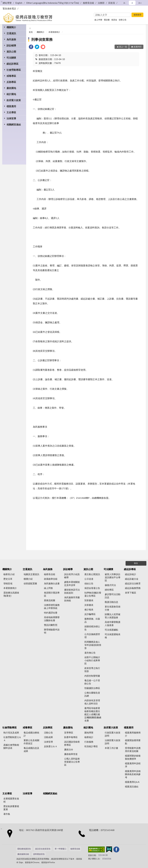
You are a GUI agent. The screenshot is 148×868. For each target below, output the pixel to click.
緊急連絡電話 (9, 8)
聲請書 (107, 20)
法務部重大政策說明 (113, 742)
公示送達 (89, 579)
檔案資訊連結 (132, 786)
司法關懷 (11, 58)
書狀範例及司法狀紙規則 (72, 591)
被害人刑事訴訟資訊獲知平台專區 (113, 577)
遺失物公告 (90, 653)
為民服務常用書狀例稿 (72, 599)
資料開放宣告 (39, 854)
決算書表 (89, 605)
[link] (31, 47)
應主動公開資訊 (92, 574)
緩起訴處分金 (132, 579)
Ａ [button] (132, 3)
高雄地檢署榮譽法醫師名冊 (52, 619)
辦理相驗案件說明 (52, 631)
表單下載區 (131, 593)
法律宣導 (11, 118)
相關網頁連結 (14, 124)
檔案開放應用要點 (133, 742)
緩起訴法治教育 (133, 583)
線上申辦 (98, 20)
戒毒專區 (11, 76)
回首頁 (112, 3)
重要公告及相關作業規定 (31, 742)
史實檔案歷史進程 (11, 800)
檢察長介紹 (9, 574)
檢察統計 (89, 737)
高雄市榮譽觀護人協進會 (113, 624)
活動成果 (48, 737)
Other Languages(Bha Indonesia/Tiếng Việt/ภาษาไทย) (53, 3)
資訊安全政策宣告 (43, 849)
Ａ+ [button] (140, 3)
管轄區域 (8, 583)
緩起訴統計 (131, 574)
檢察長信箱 (88, 3)
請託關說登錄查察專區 (72, 743)
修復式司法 (110, 585)
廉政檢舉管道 (71, 754)
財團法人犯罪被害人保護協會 (113, 616)
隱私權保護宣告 (24, 849)
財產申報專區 (71, 737)
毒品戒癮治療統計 (31, 734)
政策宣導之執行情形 (92, 670)
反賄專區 (11, 82)
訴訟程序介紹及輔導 (72, 576)
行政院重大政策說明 (113, 734)
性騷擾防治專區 (92, 688)
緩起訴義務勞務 (133, 588)
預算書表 (89, 600)
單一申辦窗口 (60, 849)
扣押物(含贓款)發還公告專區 (93, 594)
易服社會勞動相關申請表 (11, 746)
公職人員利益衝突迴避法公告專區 (72, 762)
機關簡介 (11, 27)
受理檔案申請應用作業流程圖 (133, 749)
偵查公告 (123, 20)
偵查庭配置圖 (30, 583)
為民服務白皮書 (52, 583)
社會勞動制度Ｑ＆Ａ (12, 739)
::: (2, 1)
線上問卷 (48, 588)
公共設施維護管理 (92, 636)
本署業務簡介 (54, 32)
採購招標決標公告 (92, 628)
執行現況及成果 (11, 733)
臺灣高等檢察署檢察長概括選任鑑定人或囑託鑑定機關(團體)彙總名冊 (93, 714)
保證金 (114, 20)
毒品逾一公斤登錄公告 (92, 682)
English (19, 3)
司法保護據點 (111, 630)
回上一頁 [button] (123, 47)
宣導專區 (69, 733)
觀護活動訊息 (111, 602)
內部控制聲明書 (92, 676)
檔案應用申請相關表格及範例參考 (133, 774)
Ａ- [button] (125, 3)
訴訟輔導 (11, 45)
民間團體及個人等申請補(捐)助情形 (93, 645)
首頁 (31, 32)
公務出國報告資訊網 (92, 694)
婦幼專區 (109, 590)
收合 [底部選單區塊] (136, 563)
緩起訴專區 (12, 64)
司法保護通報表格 (113, 636)
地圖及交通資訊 (31, 574)
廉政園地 (11, 88)
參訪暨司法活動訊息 (113, 596)
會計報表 (89, 609)
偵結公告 (89, 583)
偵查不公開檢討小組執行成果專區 (92, 660)
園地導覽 (89, 733)
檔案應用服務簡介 (133, 734)
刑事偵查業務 (42, 39)
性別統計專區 (91, 746)
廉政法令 (69, 749)
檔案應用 (11, 106)
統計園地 (11, 94)
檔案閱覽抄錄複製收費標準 (133, 757)
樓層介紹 (28, 579)
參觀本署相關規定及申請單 (72, 583)
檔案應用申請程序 (133, 765)
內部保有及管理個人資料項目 (92, 702)
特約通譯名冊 (51, 613)
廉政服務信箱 (23, 854)
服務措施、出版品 (92, 620)
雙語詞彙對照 (51, 625)
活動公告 (48, 733)
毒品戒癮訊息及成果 (31, 749)
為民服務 (11, 39)
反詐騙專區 (90, 614)
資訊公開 (11, 52)
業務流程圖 (50, 600)
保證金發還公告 (92, 588)
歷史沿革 (8, 579)
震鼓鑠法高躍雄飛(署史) (11, 594)
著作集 (7, 814)
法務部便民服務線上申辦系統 (52, 606)
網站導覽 (7, 3)
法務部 (101, 3)
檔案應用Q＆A (132, 782)
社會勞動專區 (14, 70)
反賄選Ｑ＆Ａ (51, 746)
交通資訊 (11, 33)
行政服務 (89, 742)
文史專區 (11, 112)
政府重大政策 (14, 100)
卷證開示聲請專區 (52, 594)
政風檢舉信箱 (51, 579)
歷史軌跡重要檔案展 (11, 808)
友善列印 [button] (138, 47)
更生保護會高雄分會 (113, 608)
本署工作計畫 (111, 748)
